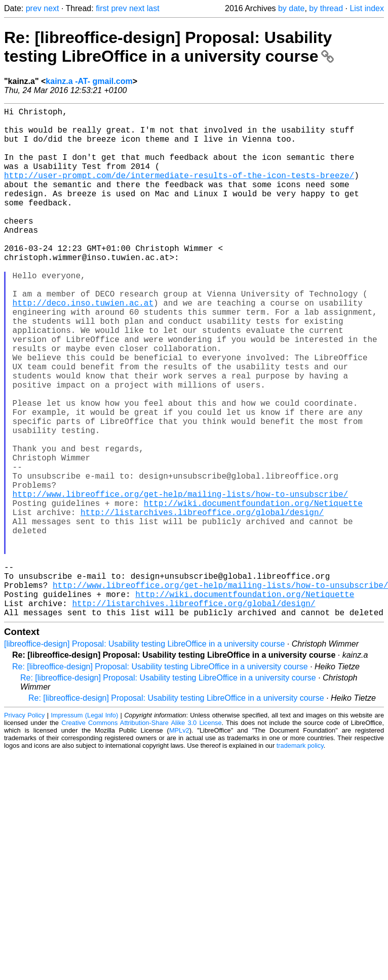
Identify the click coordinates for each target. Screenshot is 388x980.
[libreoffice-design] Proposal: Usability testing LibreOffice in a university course (144, 757)
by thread (326, 8)
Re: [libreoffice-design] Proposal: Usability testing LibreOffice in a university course (169, 47)
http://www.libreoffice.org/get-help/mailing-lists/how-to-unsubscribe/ (180, 581)
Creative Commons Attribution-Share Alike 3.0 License (141, 836)
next (51, 8)
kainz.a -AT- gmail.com (89, 81)
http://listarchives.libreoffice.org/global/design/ (202, 603)
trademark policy (300, 859)
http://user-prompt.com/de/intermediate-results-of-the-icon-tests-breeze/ (179, 191)
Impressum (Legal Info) (84, 828)
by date (291, 8)
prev (34, 8)
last (153, 8)
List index (367, 8)
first (102, 8)
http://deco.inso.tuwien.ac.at (83, 347)
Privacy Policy (24, 828)
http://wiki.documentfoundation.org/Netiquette (253, 592)
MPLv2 (179, 844)
